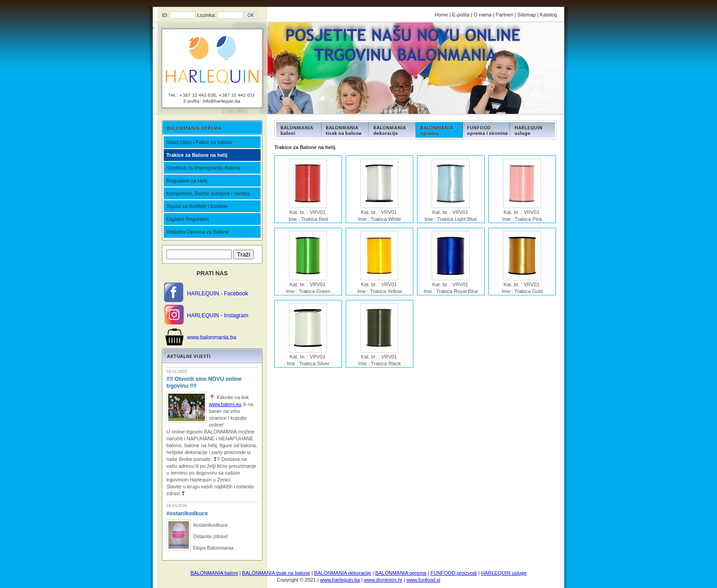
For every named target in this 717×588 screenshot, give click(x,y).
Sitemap (526, 15)
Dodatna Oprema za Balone (198, 232)
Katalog (548, 15)
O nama (483, 15)
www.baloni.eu (225, 404)
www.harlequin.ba (340, 580)
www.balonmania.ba (211, 337)
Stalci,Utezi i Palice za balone (199, 142)
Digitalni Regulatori (187, 219)
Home (441, 15)
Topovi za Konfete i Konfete (197, 206)
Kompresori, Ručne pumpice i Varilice (208, 193)
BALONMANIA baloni (214, 573)
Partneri (505, 15)
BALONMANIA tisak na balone (276, 573)
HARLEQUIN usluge (504, 573)
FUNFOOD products (298, 130)
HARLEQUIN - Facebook (217, 294)
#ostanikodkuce (187, 513)
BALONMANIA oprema (401, 573)
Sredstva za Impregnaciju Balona (203, 168)
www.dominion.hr (383, 580)
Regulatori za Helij (187, 181)
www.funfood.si (423, 580)
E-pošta (461, 15)
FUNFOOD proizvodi (453, 573)
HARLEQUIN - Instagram (218, 315)
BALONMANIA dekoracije (343, 573)
